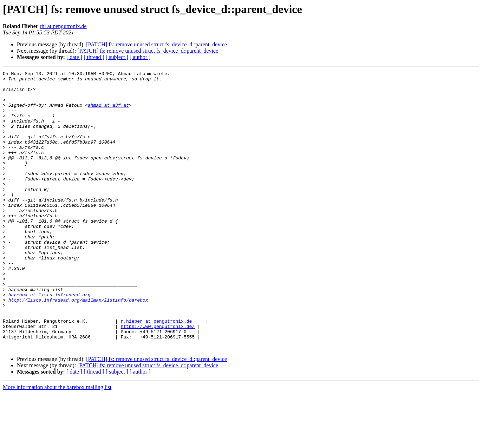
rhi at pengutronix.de (63, 26)
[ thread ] (94, 57)
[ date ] (74, 57)
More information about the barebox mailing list (57, 442)
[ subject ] (117, 57)
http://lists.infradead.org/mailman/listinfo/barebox (78, 346)
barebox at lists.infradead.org (50, 340)
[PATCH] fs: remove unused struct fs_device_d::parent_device (157, 44)
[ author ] (140, 57)
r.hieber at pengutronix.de (156, 371)
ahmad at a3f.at (108, 112)
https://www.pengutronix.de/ (158, 378)
